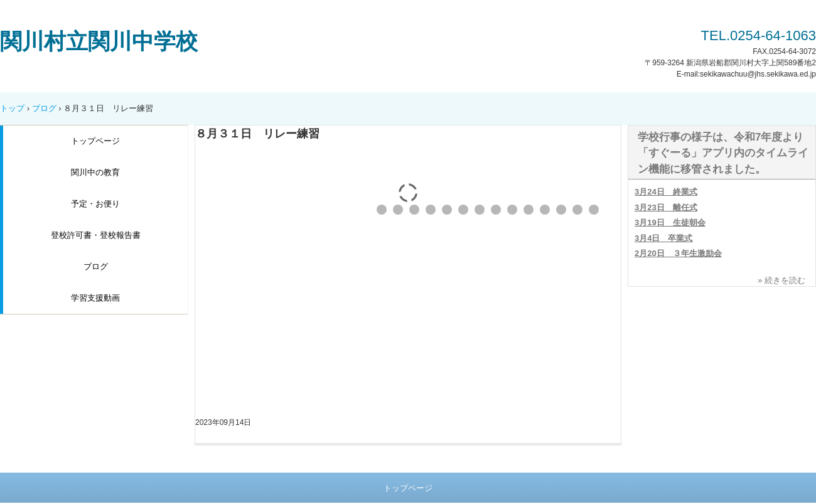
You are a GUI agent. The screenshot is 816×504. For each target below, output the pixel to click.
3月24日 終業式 (666, 192)
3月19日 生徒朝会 (670, 223)
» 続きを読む (781, 280)
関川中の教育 (95, 172)
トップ (12, 108)
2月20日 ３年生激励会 (678, 253)
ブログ (44, 108)
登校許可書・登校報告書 (96, 235)
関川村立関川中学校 (99, 41)
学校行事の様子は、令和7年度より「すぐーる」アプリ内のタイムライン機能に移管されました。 (723, 153)
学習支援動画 (95, 298)
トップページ (95, 141)
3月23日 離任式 (666, 207)
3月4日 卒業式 (663, 238)
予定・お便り (95, 204)
